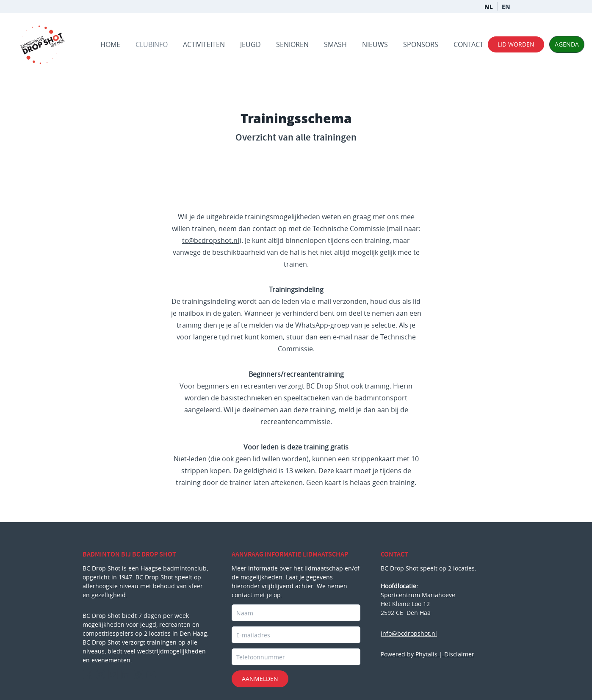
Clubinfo (152, 44)
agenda (567, 44)
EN (511, 6)
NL (494, 6)
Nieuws (375, 44)
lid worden (516, 44)
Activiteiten (204, 44)
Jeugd (250, 44)
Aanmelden (260, 679)
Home (110, 44)
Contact (469, 44)
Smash (335, 44)
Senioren (292, 44)
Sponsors (421, 44)
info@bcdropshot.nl (409, 633)
